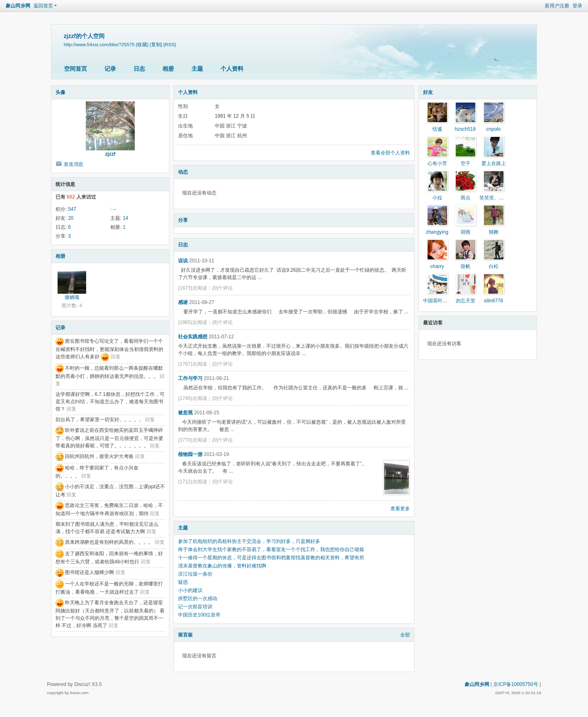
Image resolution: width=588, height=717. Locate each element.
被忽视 (185, 413)
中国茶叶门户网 (440, 301)
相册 (168, 69)
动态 (183, 172)
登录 (577, 6)
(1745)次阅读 (193, 398)
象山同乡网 (18, 6)
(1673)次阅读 (193, 288)
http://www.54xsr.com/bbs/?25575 (99, 44)
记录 (110, 69)
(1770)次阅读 (193, 440)
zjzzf (110, 154)
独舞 (494, 232)
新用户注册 (557, 6)
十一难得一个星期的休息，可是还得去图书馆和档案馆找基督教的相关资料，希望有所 (271, 558)
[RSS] (169, 44)
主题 (197, 69)
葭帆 (465, 266)
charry (437, 266)
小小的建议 (190, 590)
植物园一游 (190, 454)
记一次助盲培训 (195, 607)
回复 (116, 357)
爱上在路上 (494, 163)
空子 (465, 163)
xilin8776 (493, 301)
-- (115, 209)
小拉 (437, 198)
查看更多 (400, 509)
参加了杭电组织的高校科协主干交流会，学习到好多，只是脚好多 (249, 541)
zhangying (437, 232)
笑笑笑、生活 (494, 198)
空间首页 (76, 69)
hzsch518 (465, 129)
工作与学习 (190, 378)
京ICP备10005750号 (516, 684)
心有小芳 (437, 163)
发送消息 (73, 164)
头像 (60, 92)
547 (72, 209)
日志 (139, 69)
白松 (494, 266)
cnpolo (493, 129)
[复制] (156, 44)
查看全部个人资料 (390, 153)
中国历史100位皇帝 (199, 615)
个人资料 (232, 69)
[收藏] (142, 44)
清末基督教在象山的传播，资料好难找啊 (222, 566)
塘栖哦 (72, 297)
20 (71, 218)
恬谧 (437, 129)
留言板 (185, 635)
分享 (183, 220)
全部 (405, 635)
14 (126, 218)
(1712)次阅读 (193, 482)
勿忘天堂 (465, 301)
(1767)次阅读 (193, 364)
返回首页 (43, 6)
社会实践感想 (193, 337)
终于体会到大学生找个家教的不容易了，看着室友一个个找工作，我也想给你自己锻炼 (271, 549)
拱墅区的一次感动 (198, 599)
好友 (428, 92)
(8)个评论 (223, 322)
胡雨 (465, 232)
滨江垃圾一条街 (195, 574)
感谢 (183, 302)
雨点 (465, 198)
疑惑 (183, 582)
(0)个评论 (223, 288)
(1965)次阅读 (193, 322)
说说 (183, 261)
